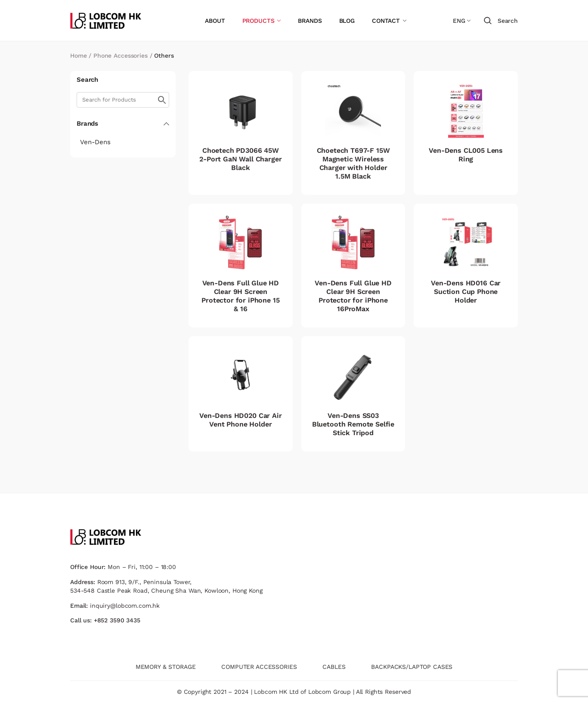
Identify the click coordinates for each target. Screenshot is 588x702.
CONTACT (386, 21)
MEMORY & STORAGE (166, 667)
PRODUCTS (258, 21)
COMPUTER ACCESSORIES (259, 667)
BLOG (347, 21)
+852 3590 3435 (117, 620)
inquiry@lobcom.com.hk (125, 606)
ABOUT (215, 21)
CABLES (334, 667)
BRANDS (310, 21)
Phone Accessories (121, 56)
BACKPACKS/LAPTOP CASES (412, 667)
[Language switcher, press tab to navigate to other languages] (462, 21)
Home (78, 56)
